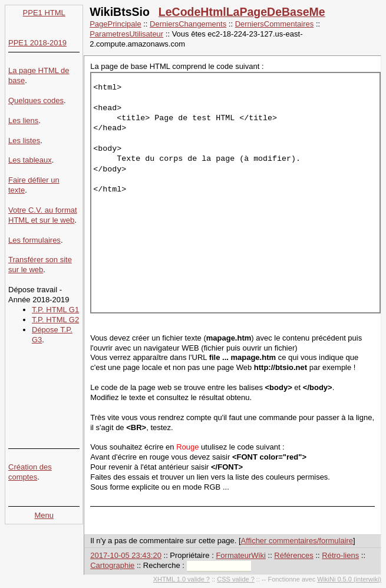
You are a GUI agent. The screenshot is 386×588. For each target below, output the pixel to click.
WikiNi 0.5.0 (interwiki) (349, 579)
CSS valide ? (236, 579)
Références (293, 555)
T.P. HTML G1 (55, 310)
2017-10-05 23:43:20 (126, 555)
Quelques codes (36, 100)
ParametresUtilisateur (126, 34)
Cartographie (112, 565)
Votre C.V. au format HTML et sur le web (43, 215)
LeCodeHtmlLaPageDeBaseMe (242, 12)
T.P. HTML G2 (55, 320)
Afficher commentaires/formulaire (297, 541)
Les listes (24, 141)
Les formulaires (34, 240)
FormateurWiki (241, 555)
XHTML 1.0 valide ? (182, 579)
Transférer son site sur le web (40, 265)
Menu (44, 515)
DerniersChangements (188, 24)
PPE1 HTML (44, 13)
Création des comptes (30, 472)
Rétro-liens (340, 555)
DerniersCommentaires (275, 24)
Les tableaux (30, 160)
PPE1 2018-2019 (37, 43)
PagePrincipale (115, 24)
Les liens (23, 120)
